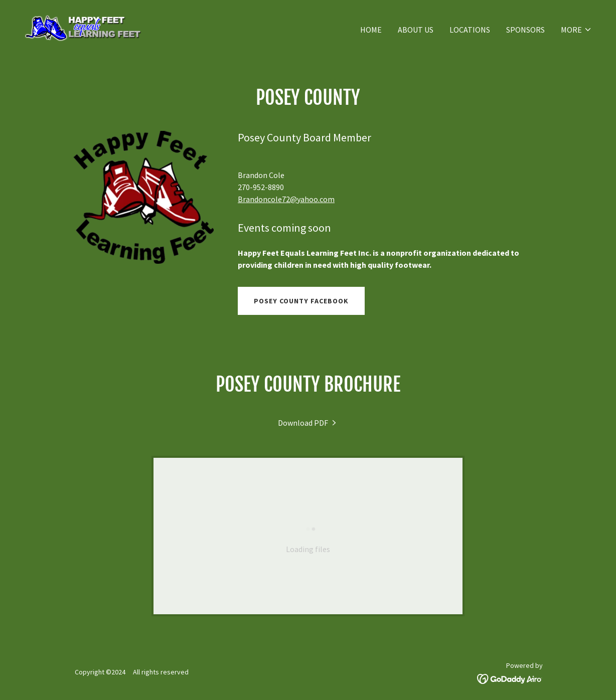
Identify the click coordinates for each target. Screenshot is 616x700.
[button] (576, 30)
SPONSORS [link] (525, 30)
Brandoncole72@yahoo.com (286, 199)
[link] (83, 27)
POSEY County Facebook (301, 301)
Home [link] (371, 30)
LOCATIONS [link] (470, 30)
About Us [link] (416, 30)
